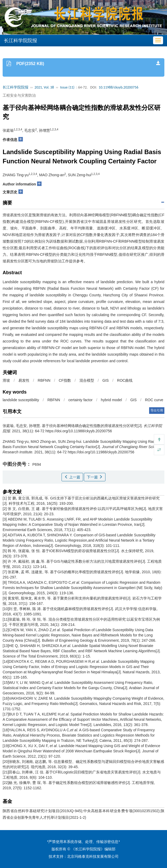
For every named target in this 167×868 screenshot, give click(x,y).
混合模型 (87, 380)
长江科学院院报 (16, 87)
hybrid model (112, 400)
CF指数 (65, 380)
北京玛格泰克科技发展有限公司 (93, 856)
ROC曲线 (125, 380)
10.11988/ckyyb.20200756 (118, 87)
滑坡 (6, 380)
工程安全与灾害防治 (19, 95)
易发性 (24, 380)
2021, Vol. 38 (44, 87)
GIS (105, 380)
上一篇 (72, 477)
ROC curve (154, 400)
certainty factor (80, 400)
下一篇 (95, 477)
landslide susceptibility (21, 400)
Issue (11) (67, 87)
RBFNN (44, 380)
